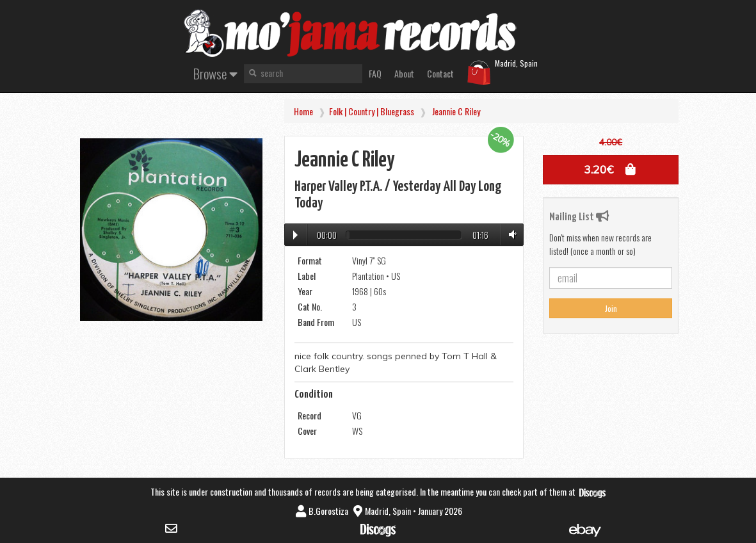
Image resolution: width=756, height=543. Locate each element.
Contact (440, 73)
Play (295, 235)
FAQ (375, 73)
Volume (510, 235)
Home (303, 111)
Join (611, 308)
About (404, 73)
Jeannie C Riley (456, 111)
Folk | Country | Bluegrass (372, 111)
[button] (611, 170)
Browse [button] (215, 73)
